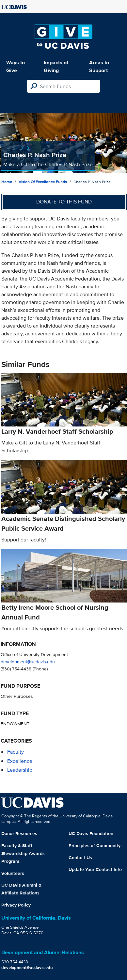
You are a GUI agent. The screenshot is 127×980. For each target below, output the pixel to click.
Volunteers (13, 873)
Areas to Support (99, 66)
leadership (20, 770)
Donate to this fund (64, 202)
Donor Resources (19, 833)
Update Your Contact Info (95, 869)
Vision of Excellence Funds (43, 182)
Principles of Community (95, 845)
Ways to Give (16, 66)
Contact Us (80, 858)
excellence (20, 761)
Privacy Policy (16, 905)
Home (7, 182)
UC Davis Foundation (91, 833)
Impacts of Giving (56, 66)
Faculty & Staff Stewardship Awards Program (23, 853)
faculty (16, 752)
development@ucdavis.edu (28, 661)
